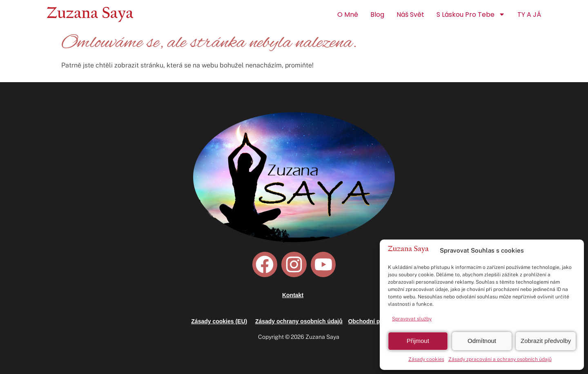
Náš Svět (410, 15)
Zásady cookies (426, 359)
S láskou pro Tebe (471, 14)
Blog (377, 15)
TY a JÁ (529, 15)
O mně (348, 15)
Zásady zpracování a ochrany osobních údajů (500, 359)
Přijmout (418, 341)
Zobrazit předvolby (546, 341)
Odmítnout (482, 341)
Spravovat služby (412, 319)
